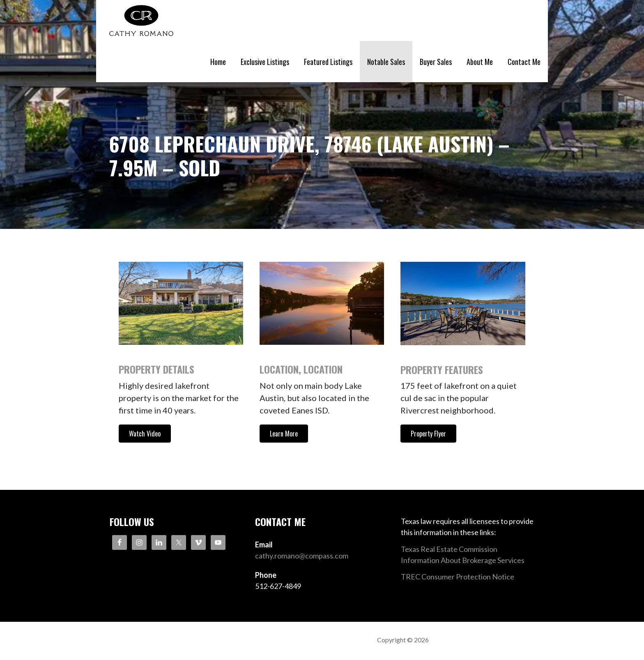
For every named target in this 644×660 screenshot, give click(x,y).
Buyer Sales (436, 62)
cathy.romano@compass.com (302, 556)
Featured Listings (328, 62)
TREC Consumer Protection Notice (458, 577)
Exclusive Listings (265, 62)
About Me (480, 62)
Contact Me (524, 62)
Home (218, 62)
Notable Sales (386, 62)
